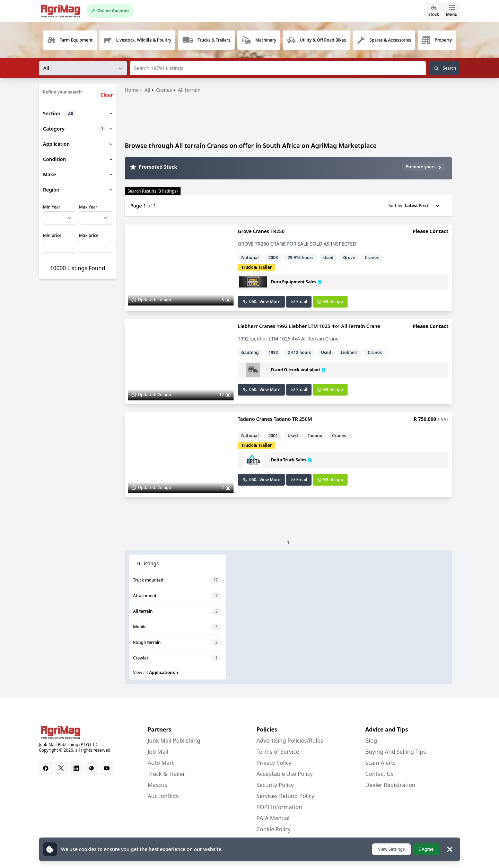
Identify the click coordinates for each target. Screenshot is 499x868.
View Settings (391, 849)
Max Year (88, 207)
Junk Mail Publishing (174, 741)
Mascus (157, 785)
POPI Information (279, 807)
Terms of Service (278, 752)
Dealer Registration (390, 785)
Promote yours (424, 167)
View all (156, 672)
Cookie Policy (274, 829)
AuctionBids (163, 796)
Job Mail (158, 752)
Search (444, 68)
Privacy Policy (274, 763)
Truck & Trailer (166, 774)
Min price (52, 236)
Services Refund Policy (285, 796)
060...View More (261, 302)
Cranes (164, 90)
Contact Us (379, 774)
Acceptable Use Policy (284, 774)
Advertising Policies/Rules (290, 741)
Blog (371, 741)
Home (132, 90)
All (147, 90)
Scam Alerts (380, 763)
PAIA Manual (273, 818)
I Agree (426, 849)
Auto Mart (161, 763)
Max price (89, 236)
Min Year (52, 207)
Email (299, 302)
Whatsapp (330, 302)
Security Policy (275, 785)
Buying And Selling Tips (396, 752)
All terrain (189, 90)
